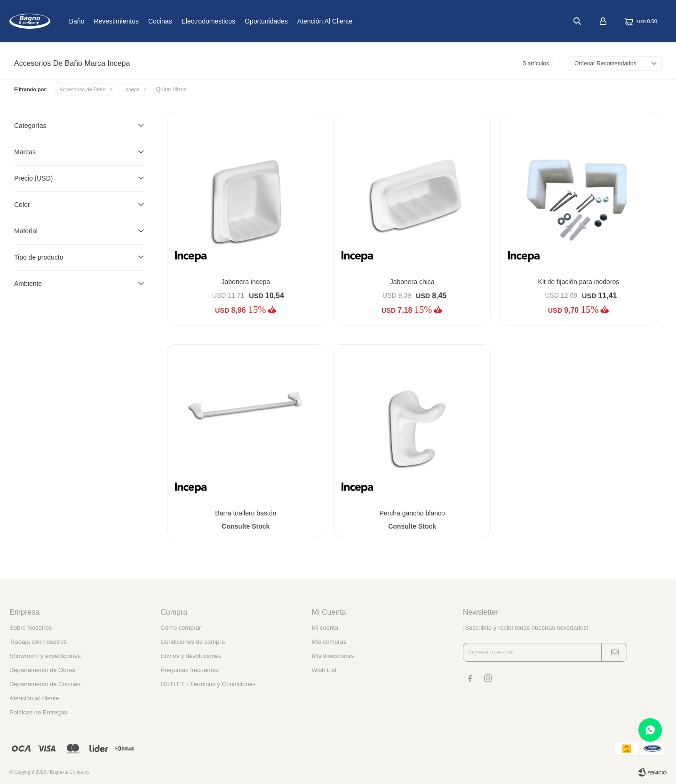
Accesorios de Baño (83, 89)
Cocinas (191, 21)
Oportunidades (297, 21)
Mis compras (329, 642)
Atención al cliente (356, 21)
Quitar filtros (171, 89)
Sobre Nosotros (31, 628)
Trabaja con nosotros (38, 642)
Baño (107, 21)
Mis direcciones (333, 656)
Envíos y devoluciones (191, 656)
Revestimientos (147, 21)
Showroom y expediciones (45, 656)
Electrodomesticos (239, 21)
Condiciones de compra (193, 642)
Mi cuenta (325, 628)
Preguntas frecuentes (190, 670)
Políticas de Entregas (38, 712)
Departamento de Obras (42, 670)
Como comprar (181, 628)
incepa (132, 89)
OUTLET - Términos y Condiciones (208, 684)
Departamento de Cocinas (45, 684)
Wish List (324, 670)
